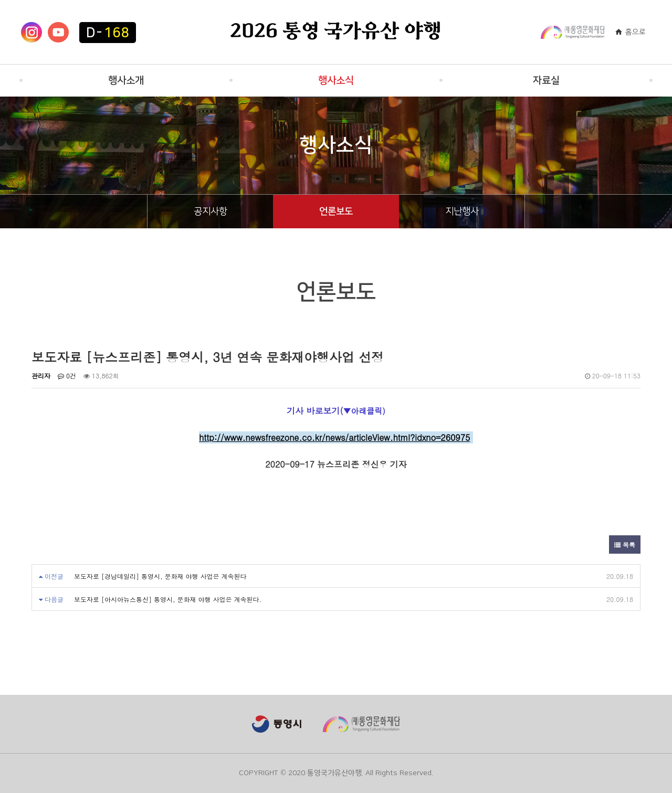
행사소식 (336, 81)
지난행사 (462, 212)
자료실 (546, 81)
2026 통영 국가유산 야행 (336, 32)
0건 (67, 376)
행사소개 (126, 81)
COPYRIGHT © (262, 773)
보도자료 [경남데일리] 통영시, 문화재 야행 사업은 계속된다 (160, 576)
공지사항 (211, 212)
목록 (625, 544)
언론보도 (336, 212)
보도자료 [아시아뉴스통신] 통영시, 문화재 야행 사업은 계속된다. (168, 599)
